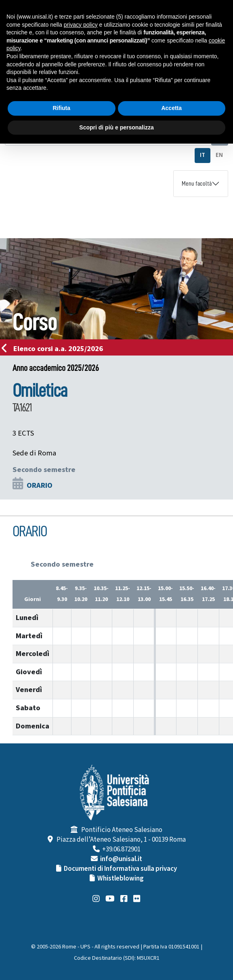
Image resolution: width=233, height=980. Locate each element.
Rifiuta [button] (61, 108)
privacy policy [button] (81, 25)
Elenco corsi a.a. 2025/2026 (55, 349)
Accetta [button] (171, 108)
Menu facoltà (197, 184)
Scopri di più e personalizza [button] (116, 127)
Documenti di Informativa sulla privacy (120, 869)
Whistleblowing (121, 878)
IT (203, 155)
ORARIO (40, 485)
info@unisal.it (121, 859)
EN (219, 155)
